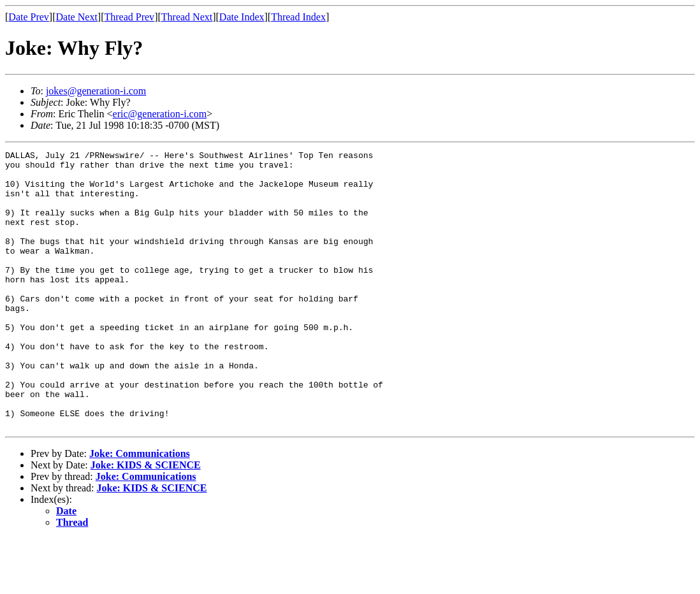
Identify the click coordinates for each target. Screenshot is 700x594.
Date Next (77, 17)
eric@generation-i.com (160, 114)
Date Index (242, 17)
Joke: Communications (140, 509)
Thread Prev (129, 17)
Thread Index (298, 17)
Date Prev (29, 17)
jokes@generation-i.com (96, 91)
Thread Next (187, 17)
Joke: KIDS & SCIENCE (146, 520)
